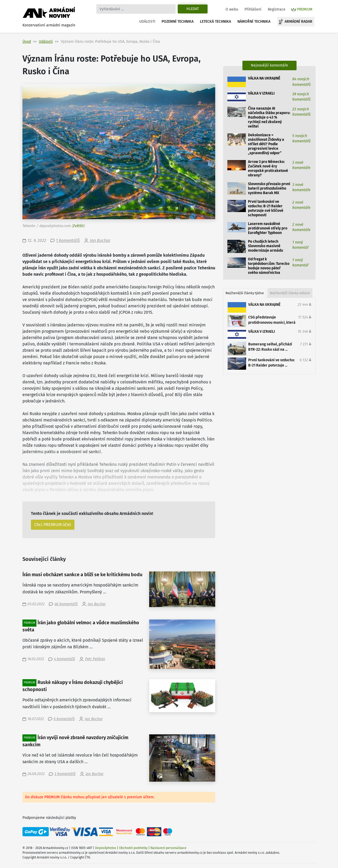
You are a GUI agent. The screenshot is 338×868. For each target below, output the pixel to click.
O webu (232, 9)
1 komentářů (68, 240)
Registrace (277, 9)
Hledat (193, 9)
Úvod (27, 42)
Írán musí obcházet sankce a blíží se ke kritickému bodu (82, 575)
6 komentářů (64, 719)
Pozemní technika (178, 22)
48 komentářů (66, 604)
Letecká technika (215, 22)
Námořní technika (254, 22)
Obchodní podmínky (133, 848)
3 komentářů (65, 774)
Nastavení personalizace (168, 848)
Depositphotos (106, 848)
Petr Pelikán (95, 659)
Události (147, 22)
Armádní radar (299, 22)
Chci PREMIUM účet (53, 525)
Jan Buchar (100, 240)
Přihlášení (253, 9)
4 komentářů (64, 659)
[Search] (136, 9)
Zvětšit (78, 226)
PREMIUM (305, 9)
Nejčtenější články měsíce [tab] (290, 293)
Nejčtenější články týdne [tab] (245, 293)
